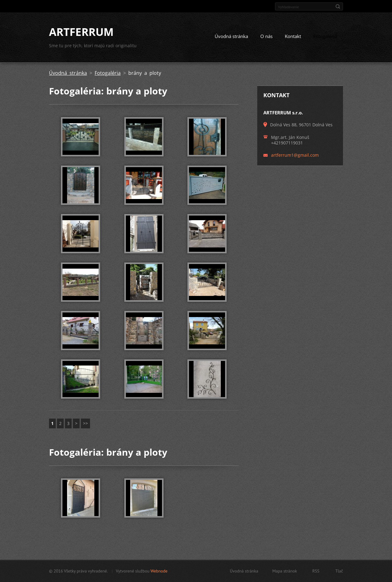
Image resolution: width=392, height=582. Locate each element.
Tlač (339, 571)
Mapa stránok (285, 571)
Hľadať (338, 6)
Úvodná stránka (231, 36)
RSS (316, 571)
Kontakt (293, 36)
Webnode (159, 571)
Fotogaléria (325, 36)
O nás (266, 36)
